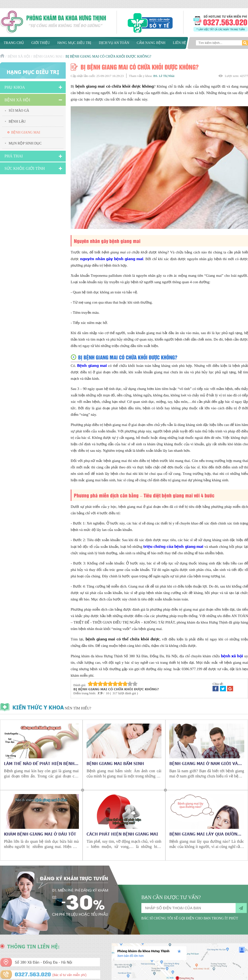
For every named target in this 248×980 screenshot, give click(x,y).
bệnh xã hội (232, 656)
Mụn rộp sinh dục (25, 143)
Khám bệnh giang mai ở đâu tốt (40, 834)
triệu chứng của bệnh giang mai (173, 546)
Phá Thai (14, 156)
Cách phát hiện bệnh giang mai (122, 834)
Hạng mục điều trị (74, 43)
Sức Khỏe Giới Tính (25, 168)
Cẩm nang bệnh (151, 43)
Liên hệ (180, 43)
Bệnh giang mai (48, 56)
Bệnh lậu (17, 122)
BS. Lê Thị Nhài (164, 76)
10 (135, 684)
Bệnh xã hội (19, 56)
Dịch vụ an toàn (114, 43)
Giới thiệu (41, 43)
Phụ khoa (15, 87)
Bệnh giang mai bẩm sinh (115, 763)
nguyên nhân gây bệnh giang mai (112, 259)
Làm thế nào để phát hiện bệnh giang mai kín (39, 763)
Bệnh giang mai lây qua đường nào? (205, 834)
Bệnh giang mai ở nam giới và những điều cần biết (204, 763)
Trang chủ (14, 43)
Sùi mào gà (19, 111)
